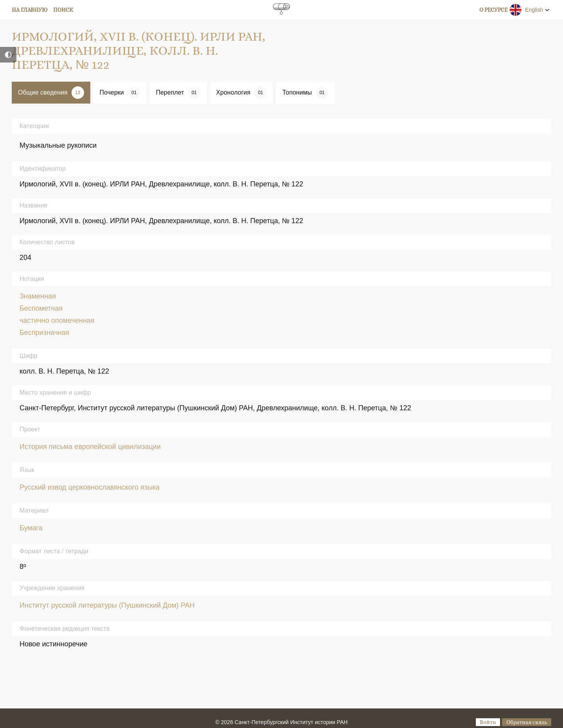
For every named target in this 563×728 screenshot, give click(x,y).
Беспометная (41, 308)
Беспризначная (45, 333)
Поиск (63, 10)
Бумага (31, 528)
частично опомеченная (57, 320)
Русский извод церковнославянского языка (90, 487)
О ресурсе (493, 10)
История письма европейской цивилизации (90, 447)
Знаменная (38, 296)
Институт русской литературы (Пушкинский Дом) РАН (107, 605)
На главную (30, 10)
